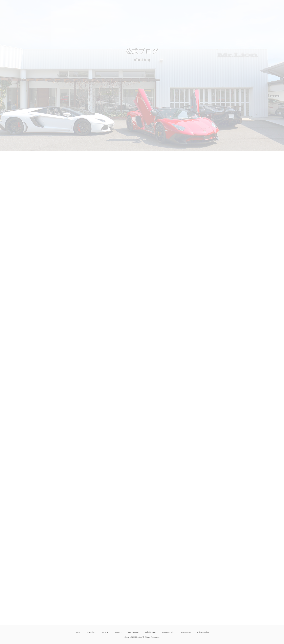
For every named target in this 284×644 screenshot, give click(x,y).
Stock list (91, 632)
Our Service (133, 632)
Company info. (168, 632)
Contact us (186, 632)
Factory (118, 632)
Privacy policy (203, 632)
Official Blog (150, 632)
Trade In (105, 632)
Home (78, 632)
